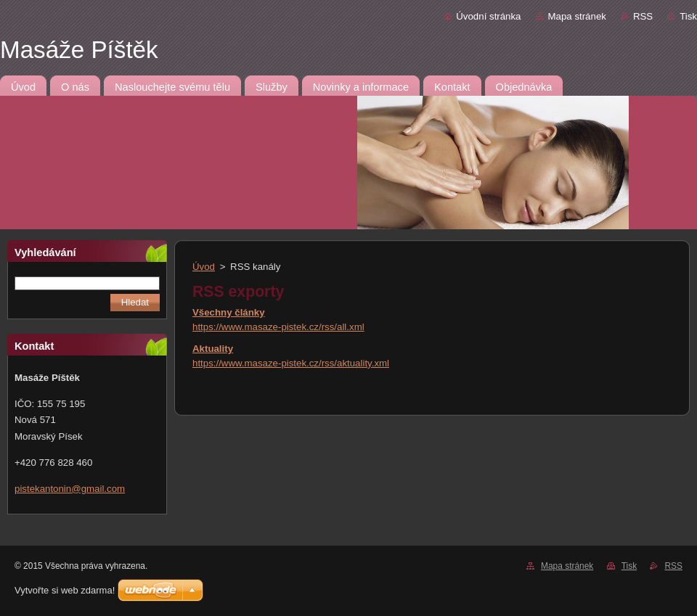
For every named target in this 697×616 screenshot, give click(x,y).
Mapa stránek (577, 16)
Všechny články (229, 312)
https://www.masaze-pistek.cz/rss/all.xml (278, 327)
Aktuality (213, 349)
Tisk (688, 16)
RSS (643, 16)
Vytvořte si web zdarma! (65, 590)
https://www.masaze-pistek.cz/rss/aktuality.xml (291, 363)
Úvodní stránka (488, 16)
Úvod (204, 267)
